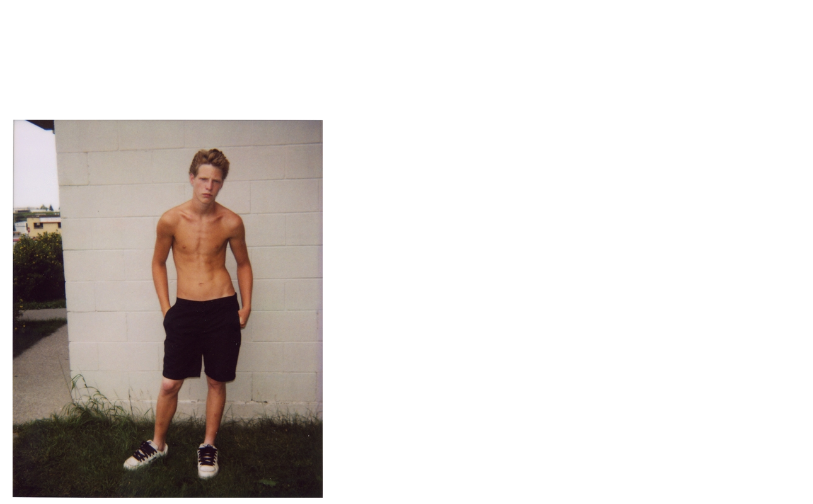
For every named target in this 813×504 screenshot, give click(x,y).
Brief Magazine (407, 60)
